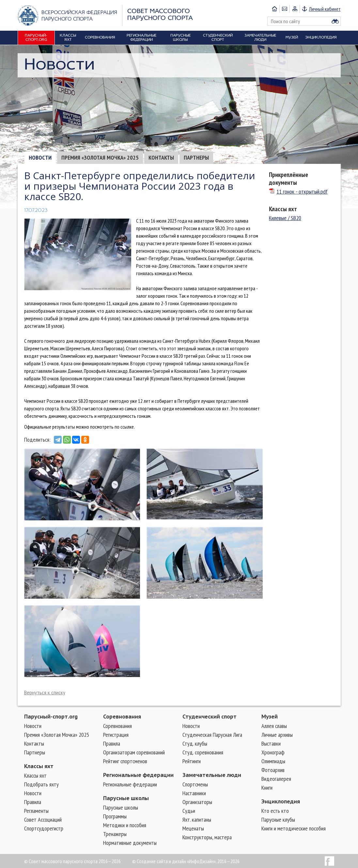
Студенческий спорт (210, 717)
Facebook (329, 861)
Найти (335, 21)
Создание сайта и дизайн (161, 861)
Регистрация (116, 735)
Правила (33, 802)
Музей (270, 717)
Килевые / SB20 (285, 218)
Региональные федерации (138, 775)
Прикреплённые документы (288, 179)
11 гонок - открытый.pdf (298, 191)
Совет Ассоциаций (43, 820)
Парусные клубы (278, 820)
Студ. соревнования (203, 752)
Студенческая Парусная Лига (212, 735)
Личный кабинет (325, 9)
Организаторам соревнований (134, 752)
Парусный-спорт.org (51, 717)
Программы (115, 816)
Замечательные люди (212, 775)
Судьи (189, 811)
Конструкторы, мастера (207, 837)
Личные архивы (277, 735)
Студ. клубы (195, 743)
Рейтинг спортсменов (125, 761)
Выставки (271, 743)
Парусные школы (126, 798)
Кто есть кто (275, 811)
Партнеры (196, 158)
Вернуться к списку (45, 693)
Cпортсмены (195, 784)
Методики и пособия (125, 825)
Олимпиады (273, 761)
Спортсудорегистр (44, 828)
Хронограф (273, 752)
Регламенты (36, 811)
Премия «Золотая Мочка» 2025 (100, 158)
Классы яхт (283, 209)
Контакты (161, 158)
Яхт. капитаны (197, 820)
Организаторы (197, 802)
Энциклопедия (281, 801)
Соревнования (122, 717)
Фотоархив (273, 770)
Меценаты (193, 828)
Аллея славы (274, 726)
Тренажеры (115, 834)
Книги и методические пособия (294, 828)
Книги (267, 788)
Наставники (194, 793)
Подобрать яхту (41, 784)
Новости (40, 158)
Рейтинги (192, 761)
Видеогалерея (276, 779)
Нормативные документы (130, 843)
